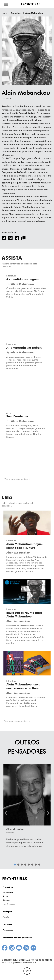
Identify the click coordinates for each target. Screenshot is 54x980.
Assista (6, 917)
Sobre (5, 896)
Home (4, 13)
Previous (6, 813)
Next (48, 813)
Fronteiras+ (8, 892)
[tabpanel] (27, 806)
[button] (6, 4)
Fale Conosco (9, 904)
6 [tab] (32, 865)
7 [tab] (36, 865)
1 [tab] (15, 865)
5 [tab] (29, 865)
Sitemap (6, 900)
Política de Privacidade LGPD (26, 963)
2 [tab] (18, 865)
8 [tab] (39, 865)
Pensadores (16, 13)
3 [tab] (22, 865)
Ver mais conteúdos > (17, 479)
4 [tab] (25, 865)
